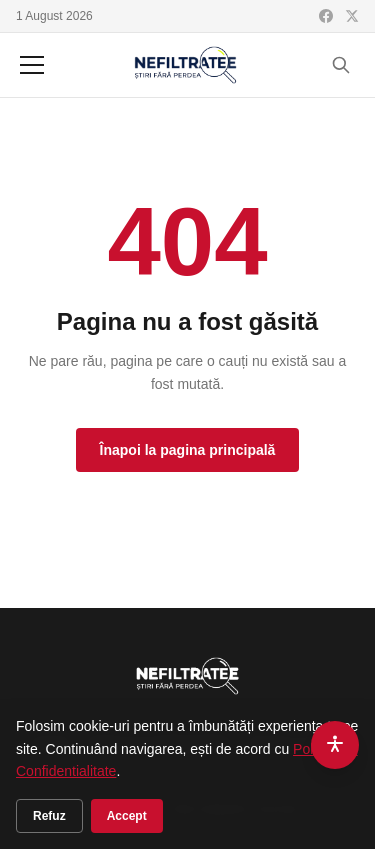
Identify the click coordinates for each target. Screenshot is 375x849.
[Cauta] (341, 65)
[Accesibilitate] (335, 745)
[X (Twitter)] (352, 16)
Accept (127, 816)
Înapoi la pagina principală (188, 450)
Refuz (49, 816)
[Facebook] (326, 16)
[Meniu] (32, 65)
